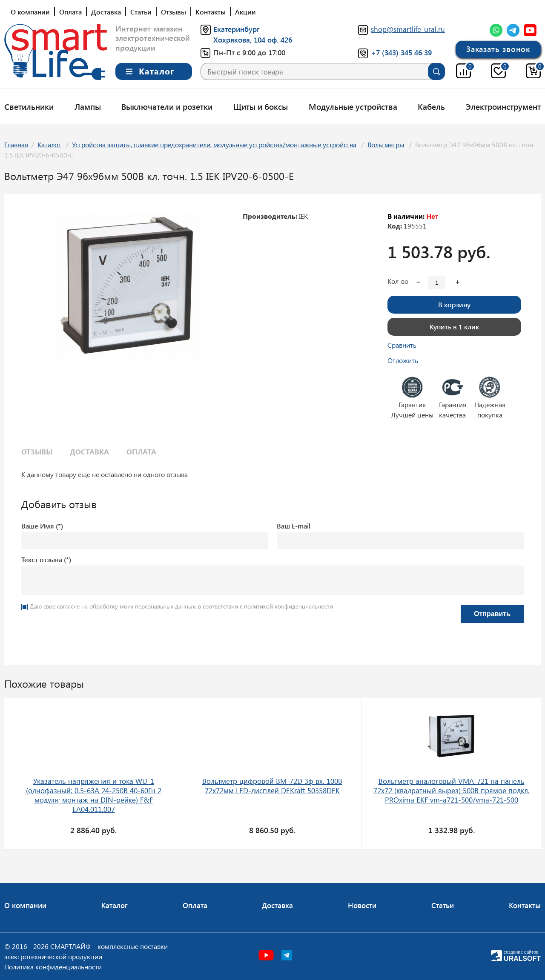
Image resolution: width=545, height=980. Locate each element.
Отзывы (174, 12)
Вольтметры (386, 144)
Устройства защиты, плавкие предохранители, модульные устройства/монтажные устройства (214, 144)
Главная (16, 144)
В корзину (454, 304)
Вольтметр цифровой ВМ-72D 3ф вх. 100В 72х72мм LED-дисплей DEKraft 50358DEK (272, 786)
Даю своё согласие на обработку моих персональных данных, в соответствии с (181, 606)
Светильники (29, 106)
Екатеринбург (237, 29)
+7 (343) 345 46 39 (401, 52)
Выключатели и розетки (167, 106)
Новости (362, 905)
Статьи (141, 12)
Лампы (88, 106)
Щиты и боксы (261, 106)
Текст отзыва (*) (46, 559)
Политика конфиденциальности (53, 967)
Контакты (211, 12)
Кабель (431, 106)
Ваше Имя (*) (42, 526)
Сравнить (402, 345)
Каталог (49, 144)
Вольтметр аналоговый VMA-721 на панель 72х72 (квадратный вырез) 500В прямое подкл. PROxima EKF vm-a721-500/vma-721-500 (452, 790)
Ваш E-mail (294, 526)
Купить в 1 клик (454, 327)
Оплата (70, 12)
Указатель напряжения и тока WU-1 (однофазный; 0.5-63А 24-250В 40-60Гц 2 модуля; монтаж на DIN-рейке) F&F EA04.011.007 (94, 795)
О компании (30, 12)
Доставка (106, 12)
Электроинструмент (503, 106)
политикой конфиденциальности (288, 606)
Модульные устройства (353, 106)
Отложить (403, 360)
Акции (245, 12)
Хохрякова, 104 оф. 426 (253, 40)
